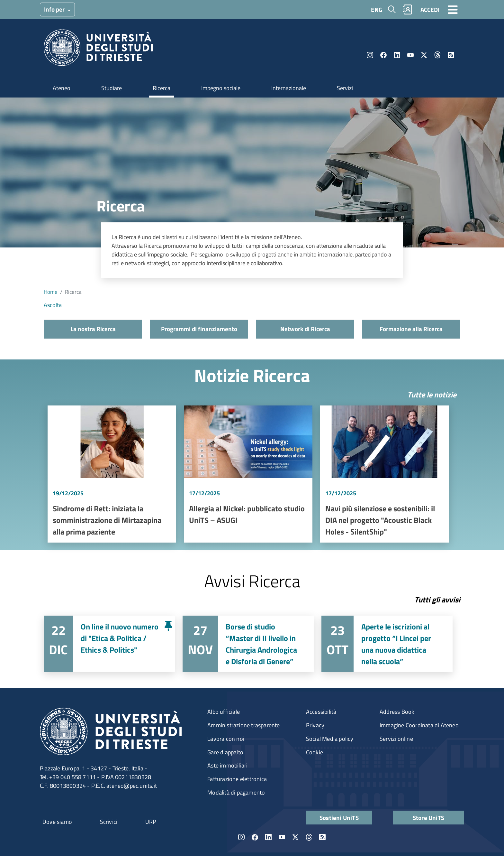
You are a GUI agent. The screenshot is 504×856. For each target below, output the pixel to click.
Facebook (383, 55)
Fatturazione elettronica (237, 779)
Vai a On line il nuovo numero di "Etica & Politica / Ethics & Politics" (109, 644)
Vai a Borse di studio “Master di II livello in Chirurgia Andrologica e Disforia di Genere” (248, 644)
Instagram (370, 55)
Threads (437, 55)
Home (51, 292)
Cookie (315, 752)
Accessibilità (321, 712)
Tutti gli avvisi (437, 600)
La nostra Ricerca (93, 329)
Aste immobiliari (227, 765)
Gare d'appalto (225, 752)
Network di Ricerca (305, 329)
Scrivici (109, 822)
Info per (55, 9)
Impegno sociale (221, 88)
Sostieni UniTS (339, 818)
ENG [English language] (377, 9)
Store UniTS (428, 818)
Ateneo (62, 88)
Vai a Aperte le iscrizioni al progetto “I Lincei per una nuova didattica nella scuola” (387, 644)
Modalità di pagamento (236, 792)
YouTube (410, 55)
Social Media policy (330, 739)
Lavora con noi (226, 739)
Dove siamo (57, 822)
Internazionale (289, 88)
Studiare (112, 88)
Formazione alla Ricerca (411, 329)
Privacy (315, 725)
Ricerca (162, 88)
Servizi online (396, 739)
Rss (451, 55)
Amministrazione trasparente (243, 725)
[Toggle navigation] (453, 9)
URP (151, 822)
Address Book (397, 712)
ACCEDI (430, 9)
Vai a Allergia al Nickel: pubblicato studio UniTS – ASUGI (248, 474)
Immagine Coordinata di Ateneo (419, 725)
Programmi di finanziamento (199, 329)
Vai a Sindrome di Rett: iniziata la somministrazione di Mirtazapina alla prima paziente (112, 474)
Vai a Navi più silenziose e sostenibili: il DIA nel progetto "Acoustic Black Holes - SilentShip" (384, 474)
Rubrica (408, 9)
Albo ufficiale (224, 712)
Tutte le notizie (432, 395)
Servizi (345, 88)
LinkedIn (397, 55)
